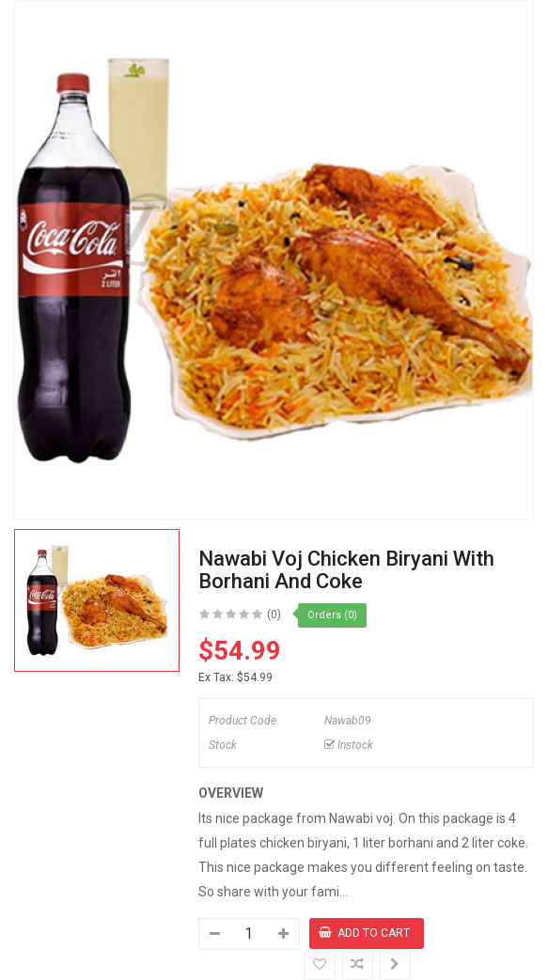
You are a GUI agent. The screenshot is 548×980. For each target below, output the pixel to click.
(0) (274, 614)
